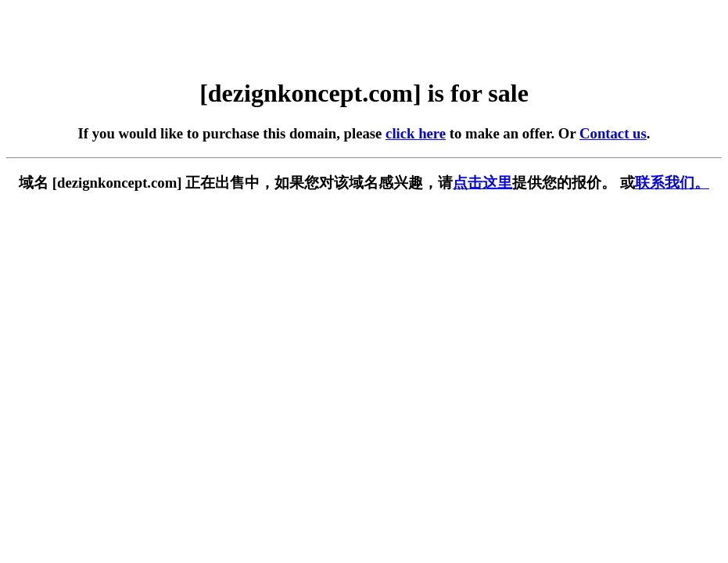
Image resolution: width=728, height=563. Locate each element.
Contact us (613, 133)
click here (416, 133)
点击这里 (482, 183)
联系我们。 (672, 183)
